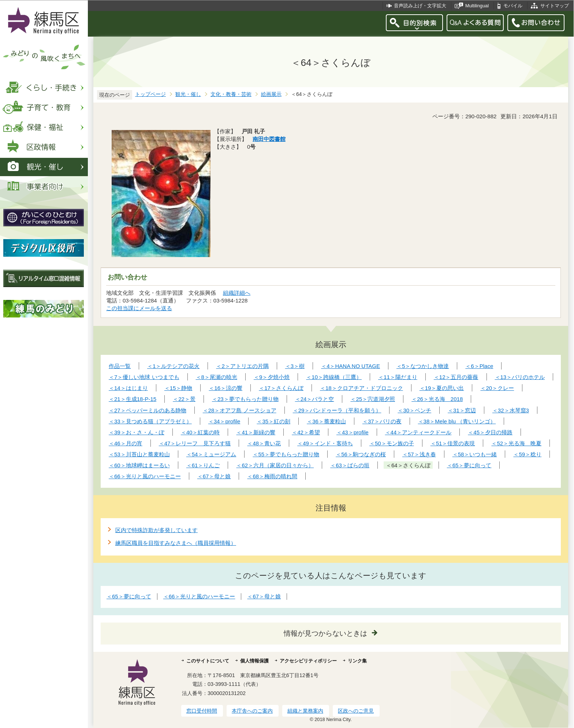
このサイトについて (208, 661)
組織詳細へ (237, 293)
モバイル (513, 6)
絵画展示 (271, 94)
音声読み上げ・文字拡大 (420, 6)
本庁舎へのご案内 (252, 711)
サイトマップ (555, 6)
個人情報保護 (254, 661)
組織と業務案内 (305, 711)
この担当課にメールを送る (139, 308)
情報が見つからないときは (325, 633)
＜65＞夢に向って (129, 596)
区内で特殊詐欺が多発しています (156, 530)
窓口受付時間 (202, 711)
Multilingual (477, 6)
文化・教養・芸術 (231, 94)
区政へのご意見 (356, 711)
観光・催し (188, 94)
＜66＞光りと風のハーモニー (199, 596)
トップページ (150, 94)
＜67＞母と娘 (264, 596)
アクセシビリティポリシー (308, 661)
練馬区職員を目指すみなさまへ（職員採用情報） (176, 543)
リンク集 (357, 661)
